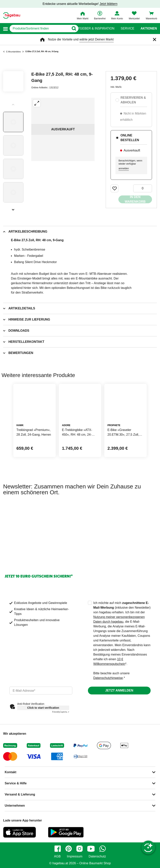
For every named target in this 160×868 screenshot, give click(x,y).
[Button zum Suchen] (72, 29)
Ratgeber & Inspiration (94, 29)
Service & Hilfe (16, 783)
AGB (57, 856)
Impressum (75, 856)
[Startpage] (12, 15)
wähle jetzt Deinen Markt (96, 39)
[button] (5, 29)
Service (127, 29)
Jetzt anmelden (119, 690)
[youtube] (91, 849)
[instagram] (80, 849)
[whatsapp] (103, 849)
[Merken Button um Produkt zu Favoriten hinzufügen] (114, 188)
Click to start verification (43, 708)
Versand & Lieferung (20, 794)
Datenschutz (97, 856)
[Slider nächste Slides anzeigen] (13, 208)
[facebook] (58, 849)
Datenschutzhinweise (108, 678)
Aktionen (149, 29)
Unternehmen (15, 806)
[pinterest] (69, 849)
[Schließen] (155, 39)
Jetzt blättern (108, 4)
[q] (40, 29)
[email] (41, 691)
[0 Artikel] (143, 188)
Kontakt (11, 772)
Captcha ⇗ (61, 712)
